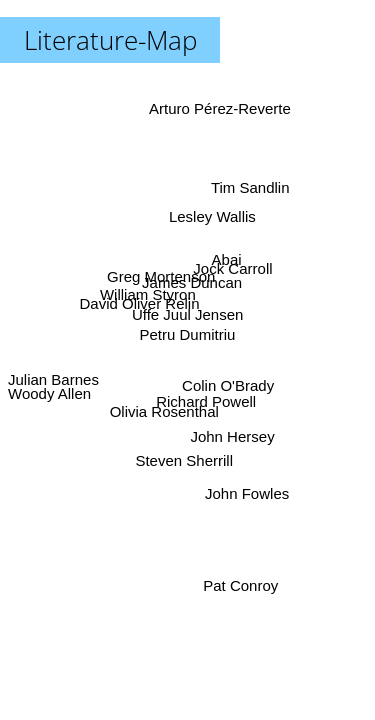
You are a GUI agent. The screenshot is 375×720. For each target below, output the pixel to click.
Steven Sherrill (183, 460)
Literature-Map (110, 40)
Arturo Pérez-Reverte (220, 108)
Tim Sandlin (250, 187)
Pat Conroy (239, 585)
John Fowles (249, 491)
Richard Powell (204, 403)
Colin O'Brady (227, 387)
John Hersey (231, 437)
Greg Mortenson (162, 275)
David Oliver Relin (140, 303)
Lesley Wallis (212, 216)
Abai (226, 258)
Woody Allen (49, 394)
